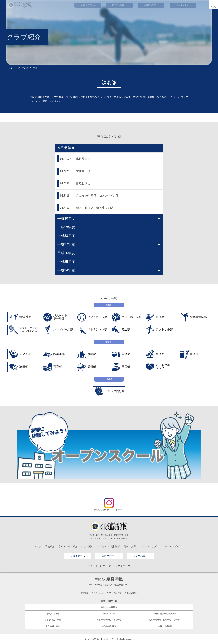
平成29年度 (109, 227)
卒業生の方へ (140, 556)
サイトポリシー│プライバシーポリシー (109, 566)
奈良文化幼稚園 (165, 626)
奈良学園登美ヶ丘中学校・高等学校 (165, 620)
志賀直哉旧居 (53, 614)
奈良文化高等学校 (53, 620)
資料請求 (115, 546)
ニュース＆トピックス (172, 546)
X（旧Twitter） (131, 593)
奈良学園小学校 (53, 626)
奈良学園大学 (109, 614)
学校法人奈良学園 (109, 607)
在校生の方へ (109, 556)
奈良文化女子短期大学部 (165, 614)
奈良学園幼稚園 (109, 626)
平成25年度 (109, 262)
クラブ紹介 (23, 68)
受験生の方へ (78, 556)
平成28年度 (109, 236)
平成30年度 (109, 218)
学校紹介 (50, 546)
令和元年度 (109, 148)
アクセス (102, 546)
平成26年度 (109, 253)
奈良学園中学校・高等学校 (109, 620)
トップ (10, 68)
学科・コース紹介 (68, 546)
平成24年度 (109, 270)
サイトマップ (149, 546)
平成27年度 (109, 244)
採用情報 (84, 593)
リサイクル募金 (114, 593)
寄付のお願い (131, 546)
